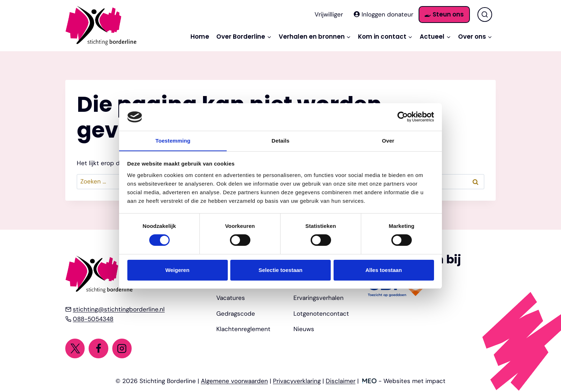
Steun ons (444, 14)
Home (200, 37)
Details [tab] (280, 140)
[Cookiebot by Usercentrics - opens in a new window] (403, 117)
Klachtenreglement (243, 329)
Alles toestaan (384, 270)
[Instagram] (122, 348)
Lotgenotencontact (321, 314)
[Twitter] (75, 348)
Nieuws (304, 329)
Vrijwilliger (329, 14)
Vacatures (231, 298)
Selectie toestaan (281, 270)
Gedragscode (236, 314)
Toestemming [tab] (173, 140)
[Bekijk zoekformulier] (485, 15)
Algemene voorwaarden (234, 381)
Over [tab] (388, 140)
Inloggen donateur (383, 14)
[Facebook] (98, 348)
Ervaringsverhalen (319, 298)
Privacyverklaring (297, 381)
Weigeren (177, 270)
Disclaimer (341, 381)
